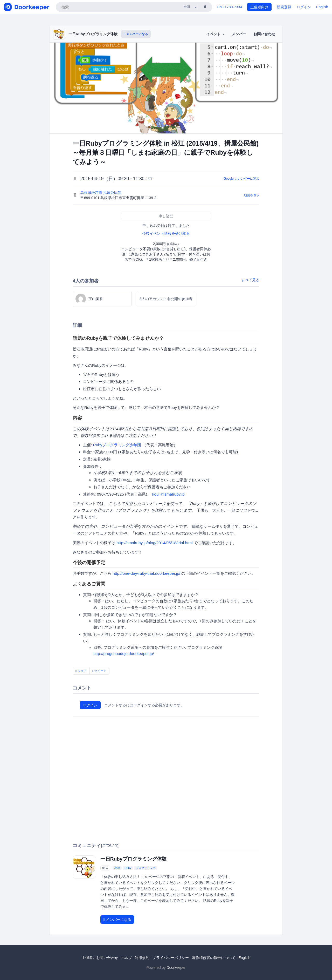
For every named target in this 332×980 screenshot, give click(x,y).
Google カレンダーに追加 (241, 179)
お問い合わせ (264, 34)
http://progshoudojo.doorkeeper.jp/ (124, 654)
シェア (81, 671)
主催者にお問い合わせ (100, 958)
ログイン (304, 7)
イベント (215, 34)
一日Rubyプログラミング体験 (93, 34)
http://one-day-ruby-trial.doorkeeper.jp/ (146, 573)
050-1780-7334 (230, 7)
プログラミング (146, 868)
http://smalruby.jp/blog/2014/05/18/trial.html (154, 543)
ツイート (100, 671)
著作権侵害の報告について (214, 958)
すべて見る (250, 280)
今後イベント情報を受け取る (166, 233)
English (322, 7)
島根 (117, 868)
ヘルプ (127, 958)
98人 (105, 868)
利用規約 (142, 958)
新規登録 (284, 7)
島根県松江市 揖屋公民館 (101, 193)
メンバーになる (136, 34)
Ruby (128, 868)
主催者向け (259, 7)
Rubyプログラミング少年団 (117, 445)
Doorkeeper (176, 968)
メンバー (239, 34)
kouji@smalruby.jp (168, 494)
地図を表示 (252, 195)
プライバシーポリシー (171, 958)
